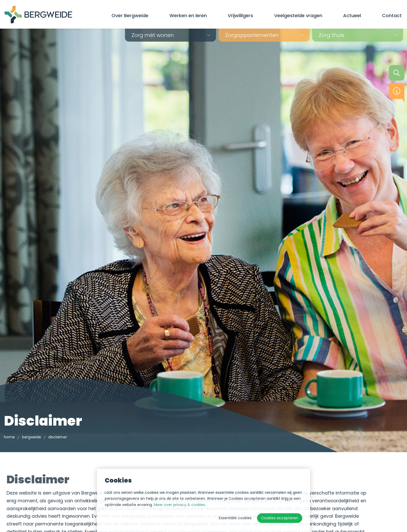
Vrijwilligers (240, 15)
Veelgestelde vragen (298, 15)
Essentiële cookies (235, 518)
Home (9, 437)
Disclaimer (58, 437)
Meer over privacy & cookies (179, 505)
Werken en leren (188, 15)
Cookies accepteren (280, 518)
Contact (392, 15)
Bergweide (32, 437)
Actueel (352, 15)
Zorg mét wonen (153, 35)
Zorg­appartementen (252, 35)
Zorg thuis (331, 35)
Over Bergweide (130, 15)
